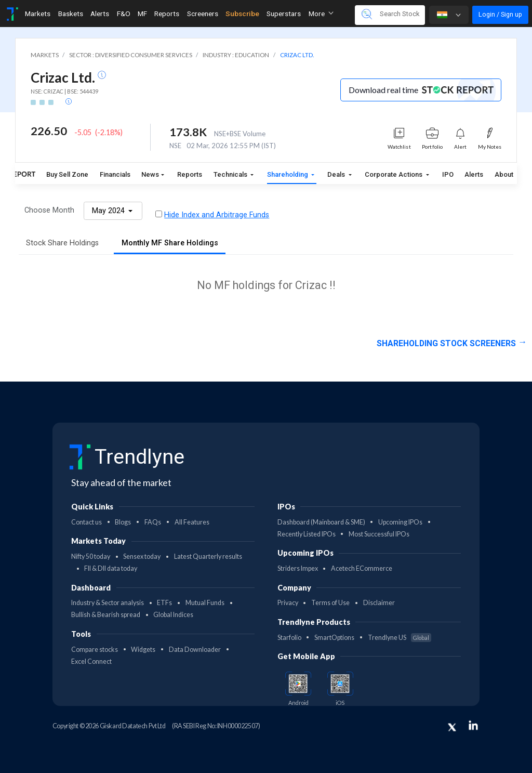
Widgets (143, 650)
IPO (448, 174)
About (504, 174)
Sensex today (142, 556)
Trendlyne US (400, 638)
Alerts (474, 174)
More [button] (321, 14)
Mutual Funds (205, 603)
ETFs (164, 603)
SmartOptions (334, 638)
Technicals (231, 174)
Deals (337, 174)
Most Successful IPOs (379, 534)
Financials (115, 174)
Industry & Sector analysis (108, 603)
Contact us (87, 522)
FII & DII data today (111, 568)
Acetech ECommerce (362, 568)
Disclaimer (379, 603)
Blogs (123, 522)
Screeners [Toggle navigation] (203, 14)
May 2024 (109, 211)
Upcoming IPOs (400, 522)
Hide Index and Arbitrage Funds (217, 215)
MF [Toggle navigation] (142, 14)
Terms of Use (330, 603)
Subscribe (242, 14)
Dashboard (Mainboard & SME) (321, 522)
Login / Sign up (500, 14)
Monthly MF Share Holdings (170, 243)
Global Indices (173, 615)
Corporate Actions (394, 174)
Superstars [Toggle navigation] (284, 14)
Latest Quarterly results (208, 556)
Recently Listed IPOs (307, 534)
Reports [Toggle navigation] (167, 14)
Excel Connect (91, 661)
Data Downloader (195, 650)
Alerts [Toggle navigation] (100, 14)
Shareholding (288, 174)
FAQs (153, 522)
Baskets (71, 14)
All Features (192, 522)
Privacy (288, 603)
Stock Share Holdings (62, 243)
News (150, 174)
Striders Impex (298, 568)
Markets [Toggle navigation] (38, 14)
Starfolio (289, 638)
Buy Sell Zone (67, 174)
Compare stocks (95, 650)
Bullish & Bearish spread (106, 615)
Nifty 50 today (91, 556)
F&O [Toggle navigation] (124, 14)
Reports (190, 174)
